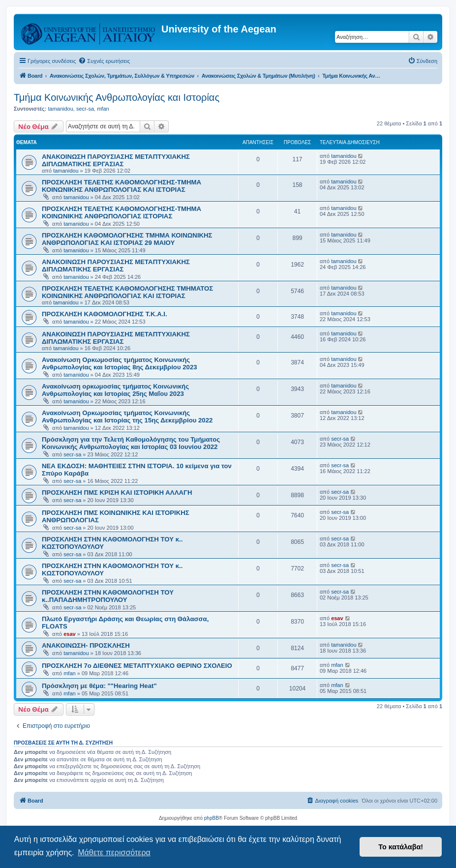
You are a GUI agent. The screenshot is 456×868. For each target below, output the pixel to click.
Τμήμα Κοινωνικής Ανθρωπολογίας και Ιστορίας (117, 97)
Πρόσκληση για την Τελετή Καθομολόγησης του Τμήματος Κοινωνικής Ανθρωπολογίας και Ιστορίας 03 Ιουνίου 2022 (131, 443)
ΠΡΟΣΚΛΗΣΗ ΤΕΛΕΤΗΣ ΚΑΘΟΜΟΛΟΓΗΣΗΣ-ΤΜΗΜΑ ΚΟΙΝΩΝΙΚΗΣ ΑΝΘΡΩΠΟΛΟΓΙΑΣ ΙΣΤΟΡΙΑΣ (122, 212)
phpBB (212, 818)
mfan (103, 109)
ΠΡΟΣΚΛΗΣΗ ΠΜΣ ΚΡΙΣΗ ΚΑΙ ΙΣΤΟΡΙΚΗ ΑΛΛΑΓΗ (117, 493)
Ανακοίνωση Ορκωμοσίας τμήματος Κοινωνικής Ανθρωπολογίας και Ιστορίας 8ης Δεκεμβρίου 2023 (120, 363)
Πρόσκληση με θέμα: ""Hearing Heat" (99, 686)
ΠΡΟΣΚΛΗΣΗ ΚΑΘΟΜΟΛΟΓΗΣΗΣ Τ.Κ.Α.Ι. (105, 314)
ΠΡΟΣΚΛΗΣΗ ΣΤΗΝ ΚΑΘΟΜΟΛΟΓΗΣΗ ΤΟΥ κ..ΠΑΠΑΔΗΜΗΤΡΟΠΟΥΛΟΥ (108, 596)
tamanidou (60, 109)
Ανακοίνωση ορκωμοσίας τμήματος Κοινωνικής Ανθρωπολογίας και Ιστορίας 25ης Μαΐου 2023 (115, 390)
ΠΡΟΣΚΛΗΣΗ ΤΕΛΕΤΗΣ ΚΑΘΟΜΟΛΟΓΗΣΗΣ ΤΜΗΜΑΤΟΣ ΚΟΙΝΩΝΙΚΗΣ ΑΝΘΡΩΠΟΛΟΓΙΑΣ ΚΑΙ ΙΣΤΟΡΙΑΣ (127, 292)
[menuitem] (104, 61)
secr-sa (85, 109)
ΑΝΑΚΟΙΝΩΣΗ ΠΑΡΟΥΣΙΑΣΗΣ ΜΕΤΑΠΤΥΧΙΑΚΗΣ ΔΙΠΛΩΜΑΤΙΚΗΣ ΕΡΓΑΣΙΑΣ (116, 160)
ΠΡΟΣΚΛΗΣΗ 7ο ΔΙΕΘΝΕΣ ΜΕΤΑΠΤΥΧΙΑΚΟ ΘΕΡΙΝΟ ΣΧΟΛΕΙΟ (137, 666)
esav (69, 634)
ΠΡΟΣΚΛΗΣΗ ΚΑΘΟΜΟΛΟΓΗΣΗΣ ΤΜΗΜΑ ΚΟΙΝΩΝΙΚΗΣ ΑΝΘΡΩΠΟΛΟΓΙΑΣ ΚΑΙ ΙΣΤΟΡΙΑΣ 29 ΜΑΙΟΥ (127, 239)
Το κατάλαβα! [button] (401, 847)
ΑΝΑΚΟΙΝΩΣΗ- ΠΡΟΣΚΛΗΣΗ (86, 645)
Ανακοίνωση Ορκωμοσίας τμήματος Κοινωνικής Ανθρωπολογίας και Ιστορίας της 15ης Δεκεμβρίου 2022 (127, 417)
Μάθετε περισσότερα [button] (114, 853)
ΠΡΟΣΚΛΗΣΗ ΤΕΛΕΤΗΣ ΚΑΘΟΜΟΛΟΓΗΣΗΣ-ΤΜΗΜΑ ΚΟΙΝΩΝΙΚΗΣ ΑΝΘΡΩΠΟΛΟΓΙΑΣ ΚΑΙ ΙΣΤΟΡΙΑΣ (122, 186)
